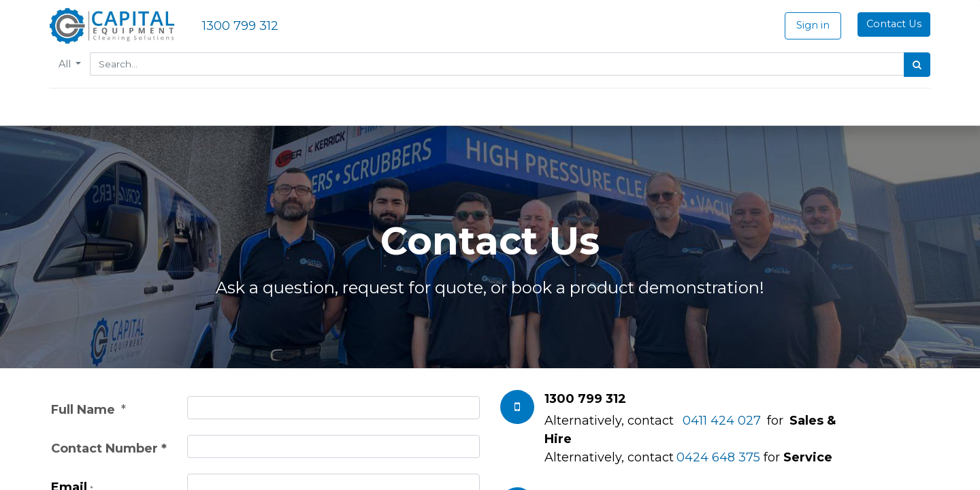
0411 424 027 (722, 421)
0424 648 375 (718, 457)
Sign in (812, 25)
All (67, 64)
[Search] (916, 65)
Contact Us (893, 24)
